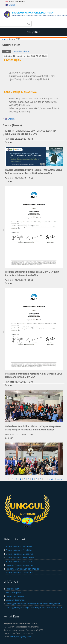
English (10, 5)
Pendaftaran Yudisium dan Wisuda (22, 569)
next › (51, 479)
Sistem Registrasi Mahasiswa (20, 554)
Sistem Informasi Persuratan (20, 561)
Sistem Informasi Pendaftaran (20, 558)
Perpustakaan (13, 589)
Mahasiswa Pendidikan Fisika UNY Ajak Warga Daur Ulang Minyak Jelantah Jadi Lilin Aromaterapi (33, 428)
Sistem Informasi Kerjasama (19, 573)
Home (4, 39)
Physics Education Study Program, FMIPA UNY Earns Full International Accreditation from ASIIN (33, 171)
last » (59, 479)
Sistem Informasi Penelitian (19, 550)
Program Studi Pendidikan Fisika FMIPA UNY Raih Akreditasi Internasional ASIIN (32, 273)
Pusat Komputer (14, 592)
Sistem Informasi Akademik (19, 546)
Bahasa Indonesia (15, 2)
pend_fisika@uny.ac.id (20, 637)
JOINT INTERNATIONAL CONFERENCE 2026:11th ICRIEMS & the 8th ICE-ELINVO (31, 132)
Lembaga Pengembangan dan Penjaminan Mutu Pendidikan (35, 607)
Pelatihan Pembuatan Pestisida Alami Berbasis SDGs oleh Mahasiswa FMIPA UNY (34, 375)
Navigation (33, 32)
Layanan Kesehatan (15, 600)
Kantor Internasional (16, 596)
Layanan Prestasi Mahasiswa (20, 565)
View (8, 51)
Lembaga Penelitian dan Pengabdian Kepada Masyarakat (33, 604)
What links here (21, 51)
